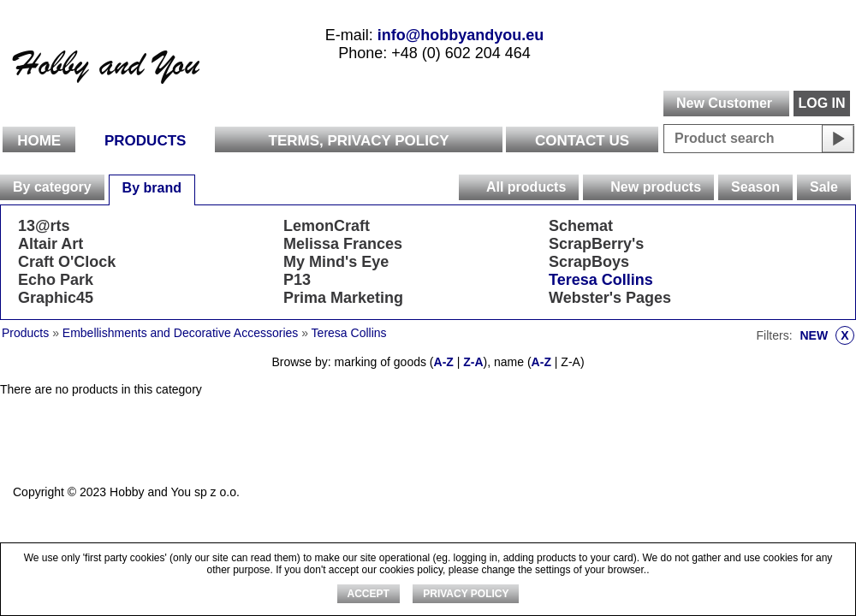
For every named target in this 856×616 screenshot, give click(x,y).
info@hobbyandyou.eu (461, 35)
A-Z (444, 362)
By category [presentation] (52, 187)
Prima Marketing (343, 298)
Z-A (473, 362)
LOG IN (821, 103)
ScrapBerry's (596, 244)
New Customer (724, 103)
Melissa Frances (343, 244)
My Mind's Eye (336, 262)
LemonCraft (327, 226)
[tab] (52, 187)
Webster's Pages (610, 298)
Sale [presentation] (824, 187)
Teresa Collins (601, 280)
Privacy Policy (466, 594)
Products (145, 141)
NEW (827, 335)
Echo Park (56, 280)
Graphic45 (56, 298)
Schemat (581, 226)
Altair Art (51, 244)
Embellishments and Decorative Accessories (182, 333)
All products (526, 187)
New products (656, 187)
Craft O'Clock (67, 262)
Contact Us (582, 141)
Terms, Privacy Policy (359, 141)
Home (39, 141)
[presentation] (472, 187)
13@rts (44, 226)
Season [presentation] (755, 187)
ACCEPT (369, 594)
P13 (297, 280)
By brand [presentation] (152, 188)
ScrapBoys (589, 262)
